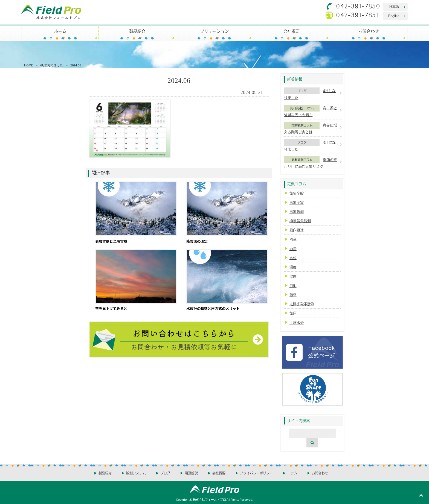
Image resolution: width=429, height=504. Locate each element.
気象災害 (297, 202)
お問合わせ (369, 31)
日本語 (394, 6)
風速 (293, 239)
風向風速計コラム (302, 108)
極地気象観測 (300, 221)
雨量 (293, 249)
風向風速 (297, 230)
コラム (292, 473)
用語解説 (191, 473)
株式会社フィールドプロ (209, 499)
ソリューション (214, 31)
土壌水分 (297, 322)
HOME (28, 65)
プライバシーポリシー (256, 473)
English (394, 16)
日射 (293, 285)
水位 (293, 258)
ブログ (302, 91)
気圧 (293, 313)
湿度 (293, 276)
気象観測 (297, 211)
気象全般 (297, 193)
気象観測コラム (302, 125)
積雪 (293, 295)
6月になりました (52, 65)
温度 (293, 267)
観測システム (136, 473)
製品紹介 (137, 31)
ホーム (60, 31)
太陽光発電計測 (302, 304)
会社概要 (291, 31)
